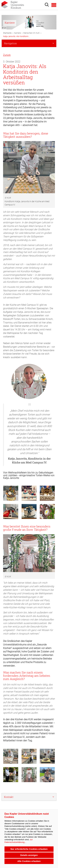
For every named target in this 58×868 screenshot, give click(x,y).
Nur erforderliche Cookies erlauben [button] (29, 849)
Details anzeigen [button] (29, 855)
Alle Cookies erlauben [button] (29, 861)
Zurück (7, 55)
